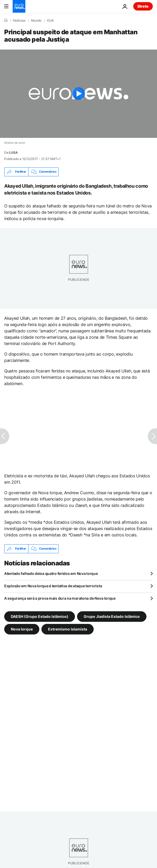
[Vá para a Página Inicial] (19, 6)
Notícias (19, 21)
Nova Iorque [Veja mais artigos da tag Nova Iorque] (22, 629)
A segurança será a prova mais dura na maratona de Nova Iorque (60, 598)
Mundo (36, 21)
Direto (143, 6)
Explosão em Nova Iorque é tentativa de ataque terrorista (53, 586)
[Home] (6, 20)
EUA (50, 21)
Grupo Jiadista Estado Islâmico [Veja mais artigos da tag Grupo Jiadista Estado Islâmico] (112, 616)
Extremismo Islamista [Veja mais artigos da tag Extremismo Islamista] (68, 629)
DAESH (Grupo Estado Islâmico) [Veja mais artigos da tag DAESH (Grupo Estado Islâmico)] (40, 616)
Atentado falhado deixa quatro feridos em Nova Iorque (51, 573)
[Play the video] (78, 94)
